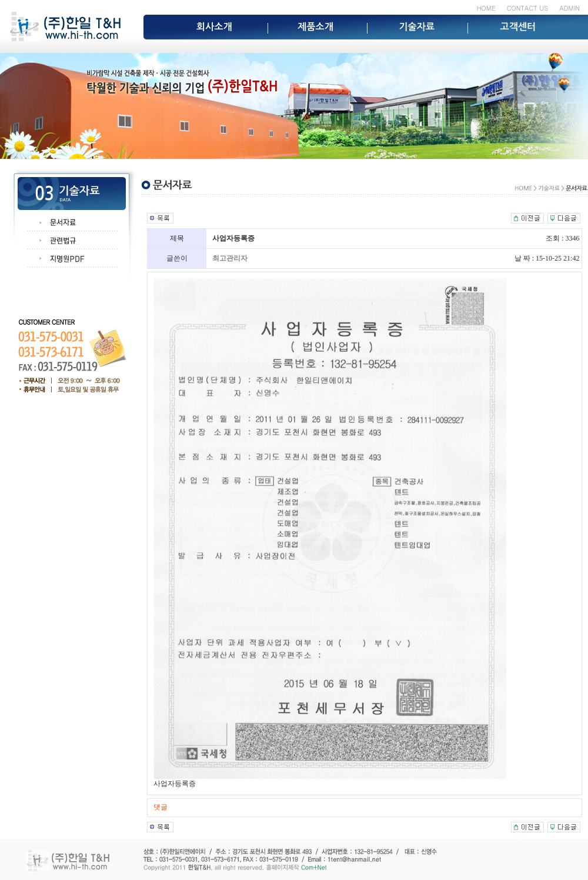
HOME (486, 8)
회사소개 (214, 27)
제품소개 (315, 27)
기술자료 (417, 27)
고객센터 (518, 27)
